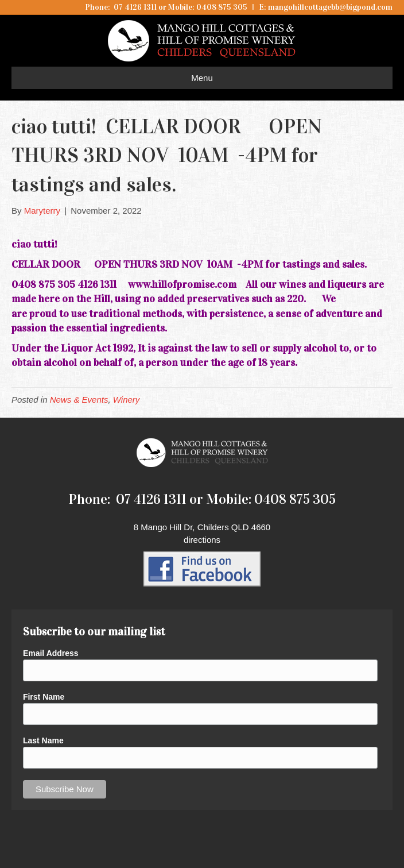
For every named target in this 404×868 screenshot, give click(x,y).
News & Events (79, 400)
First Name (44, 697)
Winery (127, 400)
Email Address (51, 653)
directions (202, 540)
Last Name (43, 740)
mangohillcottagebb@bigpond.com (330, 7)
